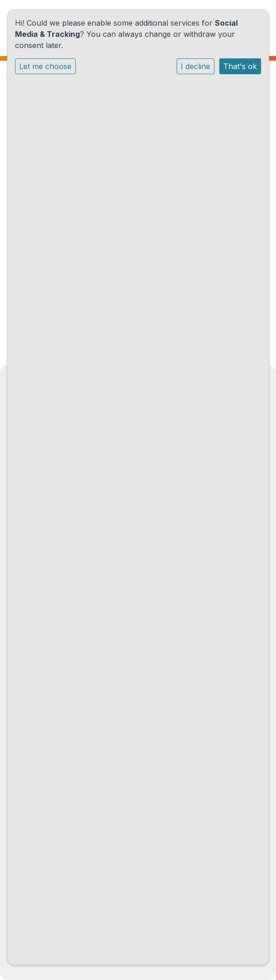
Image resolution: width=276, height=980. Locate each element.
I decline (195, 66)
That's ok (240, 66)
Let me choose (45, 66)
